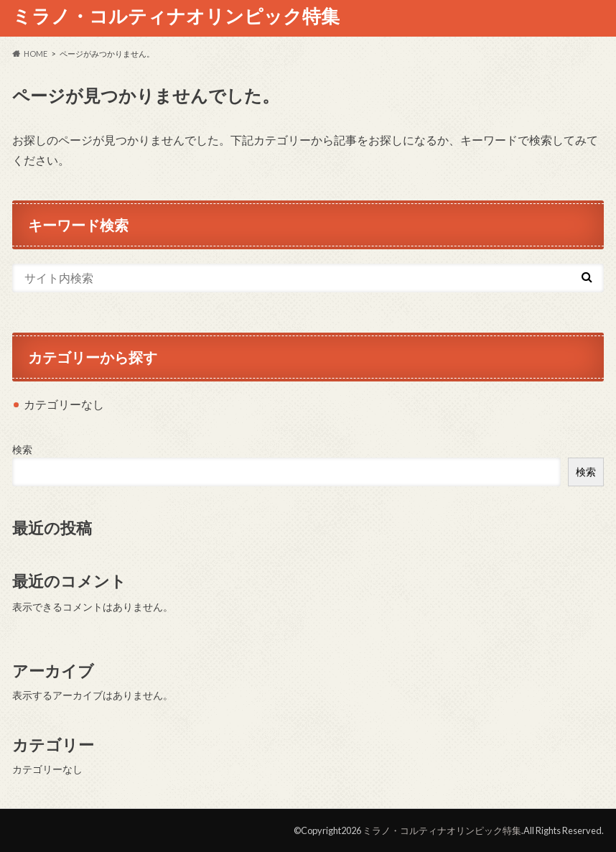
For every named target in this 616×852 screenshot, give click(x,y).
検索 (22, 449)
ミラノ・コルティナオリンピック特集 (176, 16)
